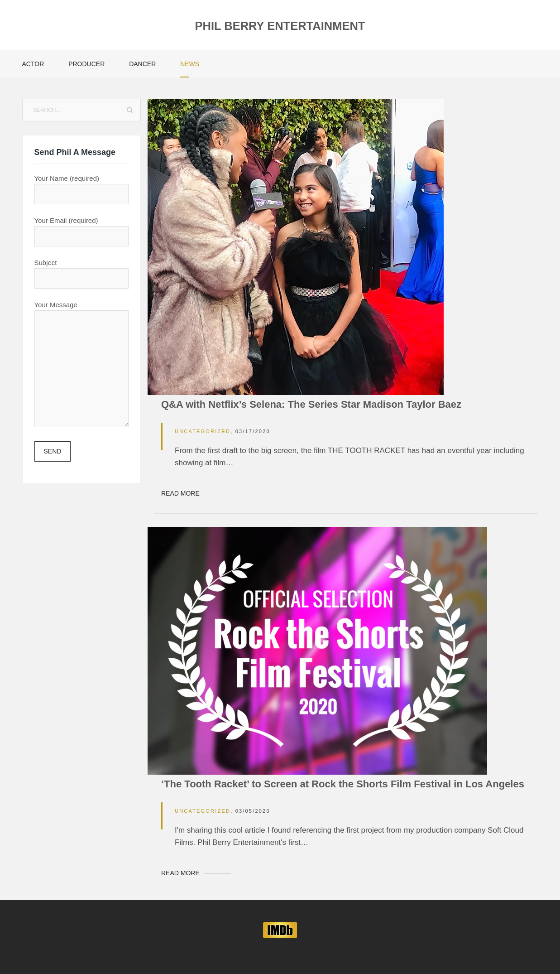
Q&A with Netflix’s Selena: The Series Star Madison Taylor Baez (311, 404)
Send (53, 451)
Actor (33, 64)
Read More (180, 493)
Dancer (142, 64)
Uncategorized (203, 431)
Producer (86, 64)
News (190, 64)
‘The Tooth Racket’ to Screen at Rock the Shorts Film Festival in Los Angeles (343, 784)
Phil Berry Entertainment (280, 26)
